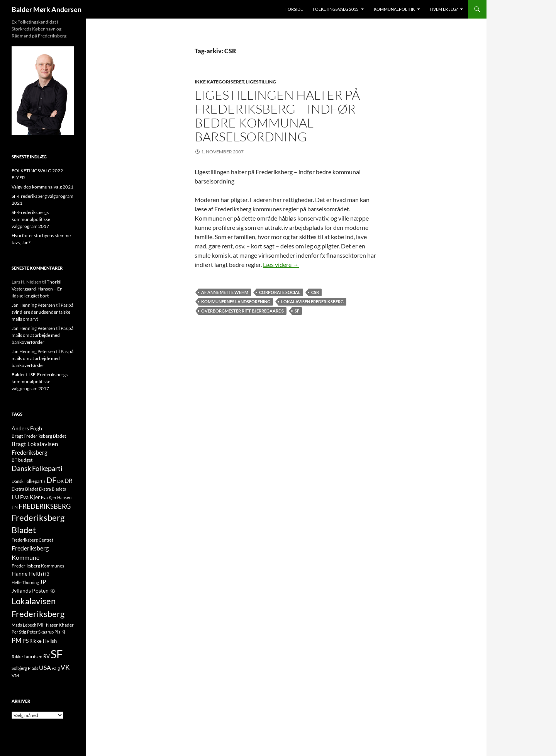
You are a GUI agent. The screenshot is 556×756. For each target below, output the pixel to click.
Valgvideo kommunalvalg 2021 (42, 187)
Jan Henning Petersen (33, 305)
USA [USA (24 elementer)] (45, 668)
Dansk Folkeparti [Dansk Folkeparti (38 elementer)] (37, 468)
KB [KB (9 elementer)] (52, 591)
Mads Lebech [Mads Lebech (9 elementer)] (24, 625)
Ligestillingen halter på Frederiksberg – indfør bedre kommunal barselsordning (277, 116)
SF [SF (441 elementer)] (57, 654)
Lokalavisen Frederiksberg (312, 302)
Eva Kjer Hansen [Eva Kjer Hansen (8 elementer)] (56, 497)
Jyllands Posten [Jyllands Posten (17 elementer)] (30, 590)
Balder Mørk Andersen (47, 9)
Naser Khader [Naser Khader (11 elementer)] (60, 625)
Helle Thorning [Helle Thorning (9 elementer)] (25, 582)
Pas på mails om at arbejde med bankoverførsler (42, 335)
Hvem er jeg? (444, 9)
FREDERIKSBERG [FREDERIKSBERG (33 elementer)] (45, 506)
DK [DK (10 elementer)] (60, 481)
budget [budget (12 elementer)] (25, 460)
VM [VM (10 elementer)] (15, 675)
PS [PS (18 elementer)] (25, 641)
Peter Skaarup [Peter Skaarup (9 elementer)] (40, 632)
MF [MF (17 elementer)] (41, 624)
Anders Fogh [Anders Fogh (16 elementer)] (27, 428)
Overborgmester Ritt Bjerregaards (242, 311)
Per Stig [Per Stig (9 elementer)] (19, 632)
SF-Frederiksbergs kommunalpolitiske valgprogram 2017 (31, 219)
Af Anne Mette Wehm (225, 292)
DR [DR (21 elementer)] (69, 481)
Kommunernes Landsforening (236, 302)
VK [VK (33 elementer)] (65, 667)
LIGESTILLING (261, 82)
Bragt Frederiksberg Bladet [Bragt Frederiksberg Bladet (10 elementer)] (39, 436)
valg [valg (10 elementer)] (56, 668)
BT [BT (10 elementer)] (14, 460)
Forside (294, 9)
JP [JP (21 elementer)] (43, 582)
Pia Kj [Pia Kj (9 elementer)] (60, 632)
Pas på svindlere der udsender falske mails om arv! (42, 312)
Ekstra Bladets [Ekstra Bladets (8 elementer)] (53, 489)
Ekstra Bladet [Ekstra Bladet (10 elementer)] (25, 489)
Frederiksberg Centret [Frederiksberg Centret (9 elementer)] (32, 540)
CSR (315, 292)
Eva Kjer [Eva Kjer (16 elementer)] (30, 497)
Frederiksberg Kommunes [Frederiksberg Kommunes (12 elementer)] (38, 566)
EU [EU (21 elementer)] (15, 497)
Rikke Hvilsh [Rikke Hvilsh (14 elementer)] (43, 641)
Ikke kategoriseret (219, 82)
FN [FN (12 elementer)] (15, 507)
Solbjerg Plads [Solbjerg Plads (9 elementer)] (25, 668)
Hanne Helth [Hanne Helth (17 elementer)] (27, 573)
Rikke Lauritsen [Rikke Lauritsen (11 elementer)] (27, 657)
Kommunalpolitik (394, 9)
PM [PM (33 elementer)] (17, 640)
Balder (18, 375)
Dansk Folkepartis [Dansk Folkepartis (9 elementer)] (29, 481)
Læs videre (281, 264)
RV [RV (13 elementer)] (47, 656)
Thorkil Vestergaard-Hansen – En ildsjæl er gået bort (37, 289)
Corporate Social (280, 292)
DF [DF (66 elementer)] (51, 480)
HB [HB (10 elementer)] (46, 574)
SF (297, 311)
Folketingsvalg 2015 (336, 9)
